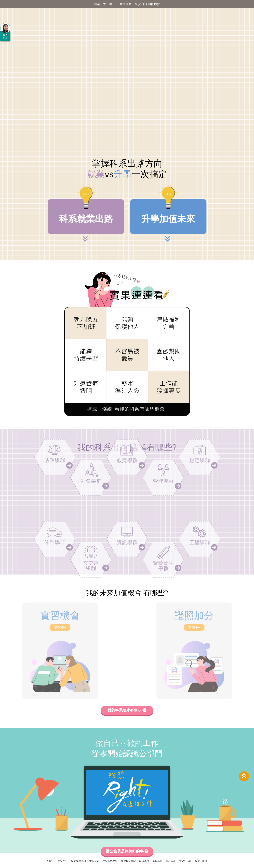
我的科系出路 (129, 4)
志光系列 (63, 861)
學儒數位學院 (128, 861)
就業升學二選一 (105, 4)
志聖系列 (94, 861)
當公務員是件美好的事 (127, 851)
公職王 (50, 861)
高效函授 (171, 861)
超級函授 (144, 861)
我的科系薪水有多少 (127, 710)
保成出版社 (201, 861)
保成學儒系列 (78, 861)
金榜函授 (157, 861)
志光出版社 (185, 861)
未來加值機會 (151, 4)
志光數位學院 (110, 861)
